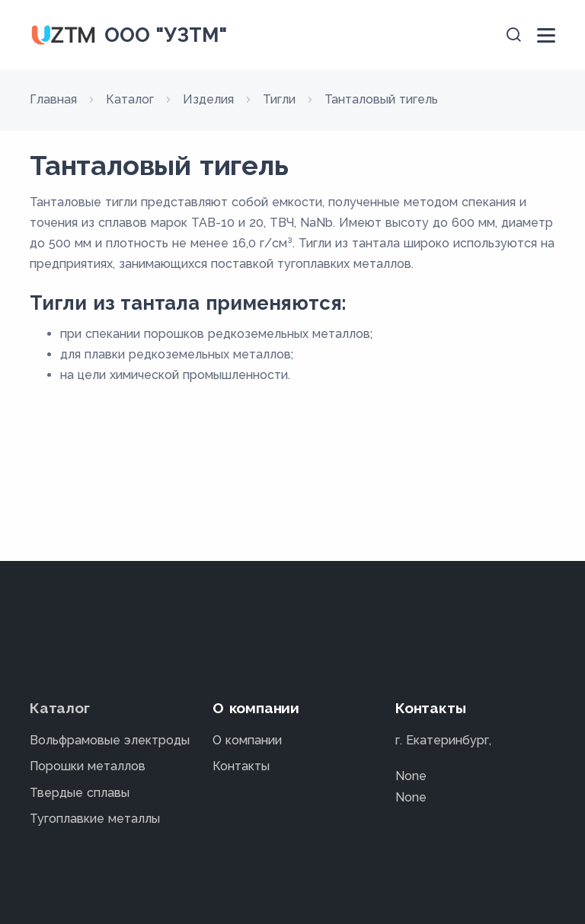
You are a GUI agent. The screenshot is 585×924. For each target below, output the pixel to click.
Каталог (60, 708)
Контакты (241, 766)
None (411, 776)
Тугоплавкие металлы (95, 819)
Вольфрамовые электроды (110, 740)
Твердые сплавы (80, 793)
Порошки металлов (88, 766)
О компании (247, 740)
